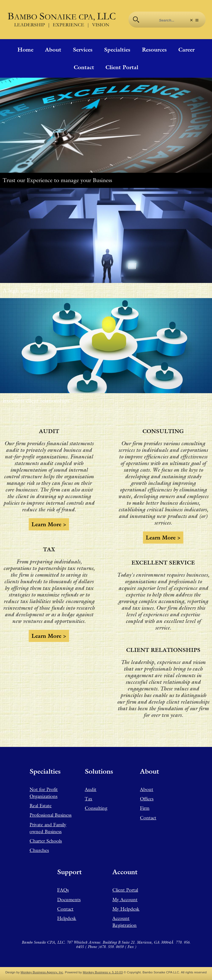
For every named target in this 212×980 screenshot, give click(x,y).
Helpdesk (67, 918)
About (53, 50)
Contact (84, 67)
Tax (88, 799)
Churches (39, 850)
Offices (147, 799)
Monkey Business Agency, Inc (42, 972)
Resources (154, 50)
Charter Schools (46, 841)
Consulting (96, 808)
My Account (125, 900)
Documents (69, 900)
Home (25, 50)
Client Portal (122, 67)
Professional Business (51, 815)
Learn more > (49, 524)
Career (186, 50)
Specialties (117, 50)
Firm (145, 808)
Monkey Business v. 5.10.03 (103, 972)
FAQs (63, 890)
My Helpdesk (126, 909)
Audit (91, 789)
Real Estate (41, 806)
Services (83, 50)
